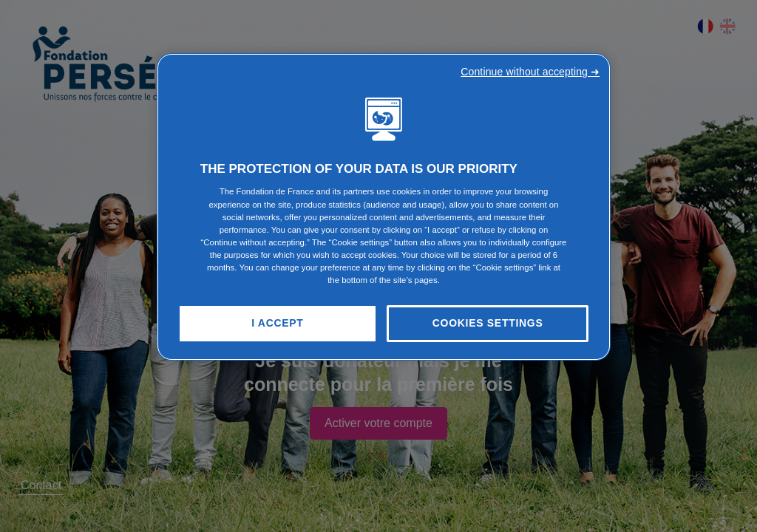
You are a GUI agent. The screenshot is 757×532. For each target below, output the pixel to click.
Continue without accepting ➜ (530, 72)
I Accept (277, 323)
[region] (384, 207)
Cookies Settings (488, 323)
